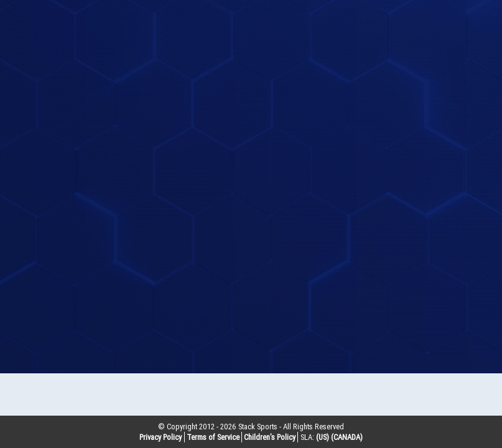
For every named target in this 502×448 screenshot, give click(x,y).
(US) (323, 437)
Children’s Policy (270, 437)
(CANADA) (347, 437)
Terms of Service (213, 437)
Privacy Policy (160, 437)
